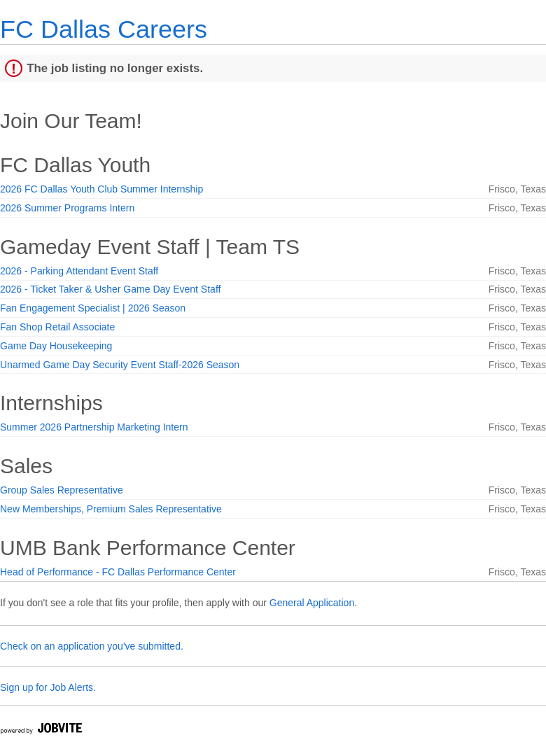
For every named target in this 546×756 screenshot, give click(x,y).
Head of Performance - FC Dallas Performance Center (118, 572)
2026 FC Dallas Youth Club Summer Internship (101, 189)
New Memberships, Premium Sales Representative (111, 509)
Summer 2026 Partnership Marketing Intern (94, 427)
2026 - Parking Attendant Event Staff (79, 271)
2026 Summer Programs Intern (67, 208)
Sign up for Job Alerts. (48, 687)
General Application (312, 603)
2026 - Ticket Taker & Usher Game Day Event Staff (110, 289)
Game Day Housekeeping (56, 346)
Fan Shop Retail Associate (57, 327)
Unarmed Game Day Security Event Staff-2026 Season (120, 365)
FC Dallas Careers (104, 29)
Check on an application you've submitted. (92, 646)
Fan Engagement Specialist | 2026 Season (93, 308)
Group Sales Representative (62, 490)
